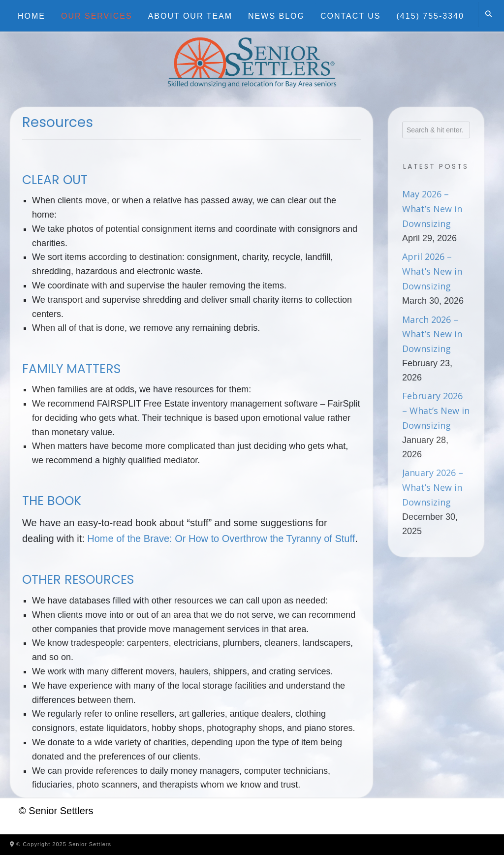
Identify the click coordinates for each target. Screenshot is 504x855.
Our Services (97, 16)
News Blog (276, 16)
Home (31, 16)
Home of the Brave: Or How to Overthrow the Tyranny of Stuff (221, 538)
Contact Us (351, 16)
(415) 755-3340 (430, 16)
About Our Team (190, 16)
